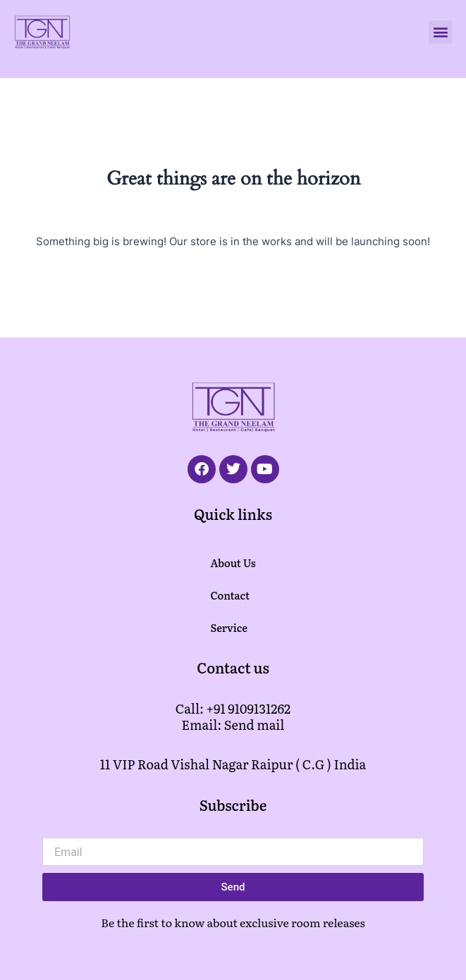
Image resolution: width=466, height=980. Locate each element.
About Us (233, 563)
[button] (440, 32)
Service (229, 627)
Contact (230, 595)
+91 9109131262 (249, 708)
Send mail (255, 725)
